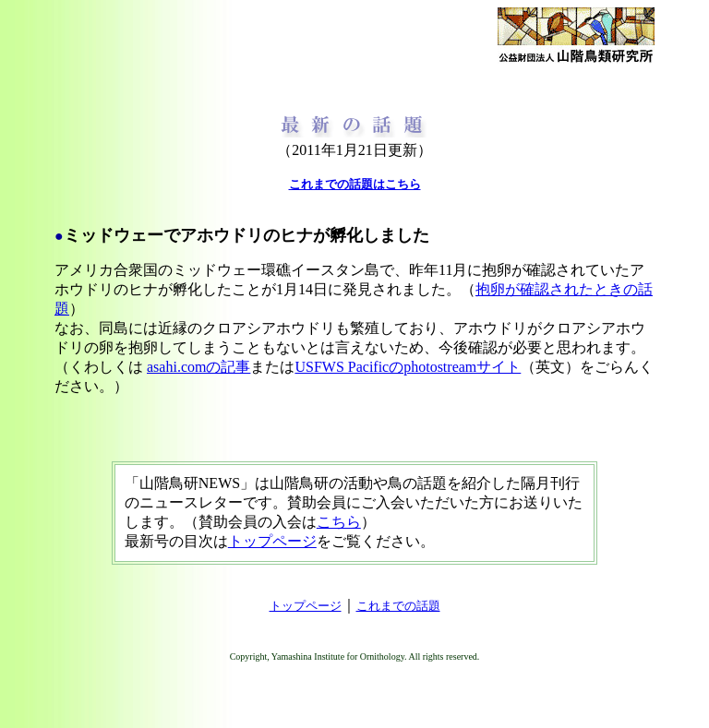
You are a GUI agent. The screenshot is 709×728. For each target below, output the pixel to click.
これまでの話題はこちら (355, 184)
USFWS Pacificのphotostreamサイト (408, 367)
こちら (339, 522)
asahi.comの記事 (198, 367)
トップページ (272, 541)
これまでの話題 (398, 606)
